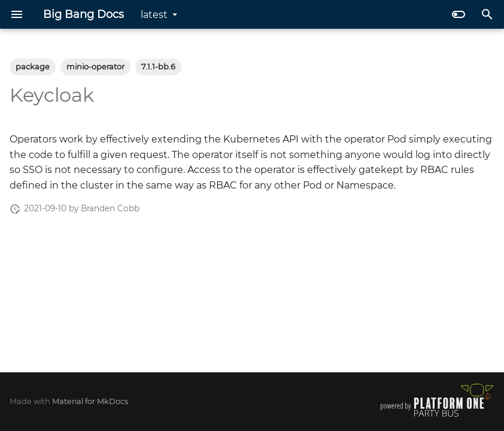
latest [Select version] (154, 15)
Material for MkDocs (90, 401)
